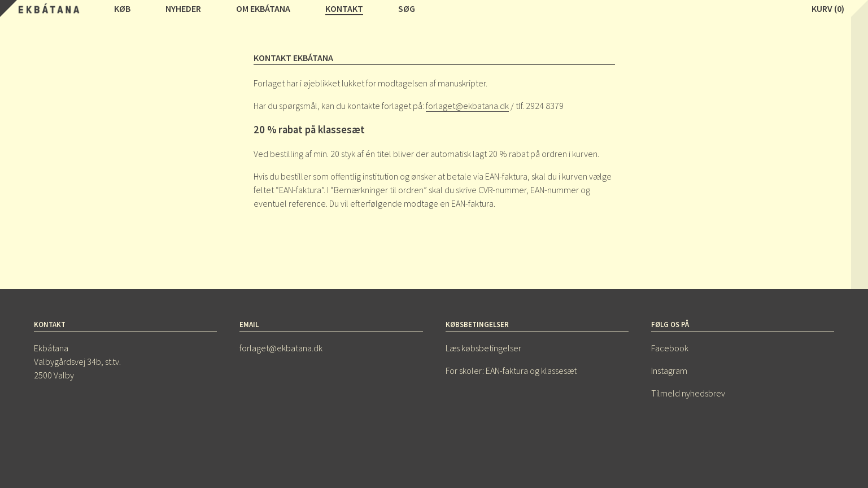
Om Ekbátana (263, 8)
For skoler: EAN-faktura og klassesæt (511, 371)
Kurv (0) (828, 8)
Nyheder (183, 8)
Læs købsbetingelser (483, 348)
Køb (122, 8)
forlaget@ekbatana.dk (467, 106)
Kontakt (344, 8)
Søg (407, 8)
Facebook (670, 348)
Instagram (669, 371)
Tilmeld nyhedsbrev (688, 393)
